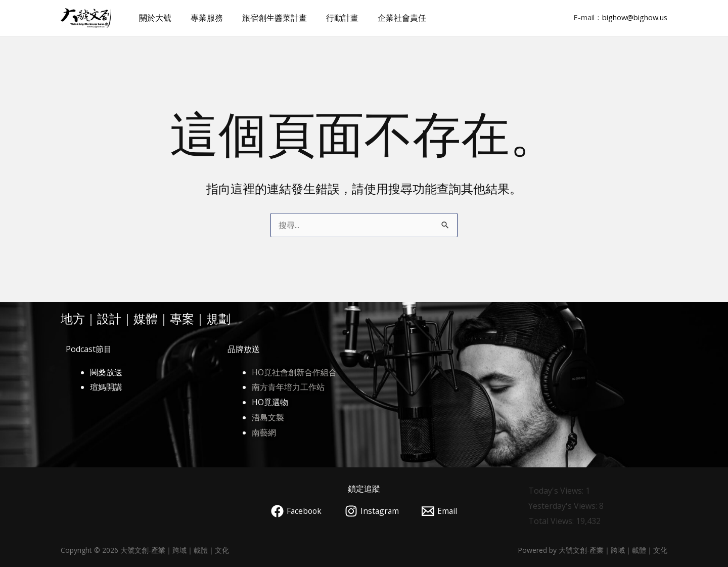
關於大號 (154, 18)
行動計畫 (332, 18)
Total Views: (552, 521)
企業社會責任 (388, 18)
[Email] (441, 511)
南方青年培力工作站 (288, 387)
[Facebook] (295, 511)
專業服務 (202, 18)
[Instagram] (372, 511)
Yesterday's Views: (564, 506)
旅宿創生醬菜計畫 (267, 18)
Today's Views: (557, 491)
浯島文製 (268, 417)
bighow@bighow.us (635, 17)
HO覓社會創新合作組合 (294, 372)
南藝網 (264, 432)
